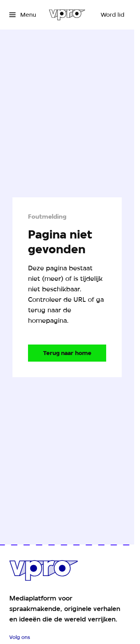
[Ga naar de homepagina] (67, 353)
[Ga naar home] (67, 15)
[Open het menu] (23, 15)
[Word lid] (113, 15)
